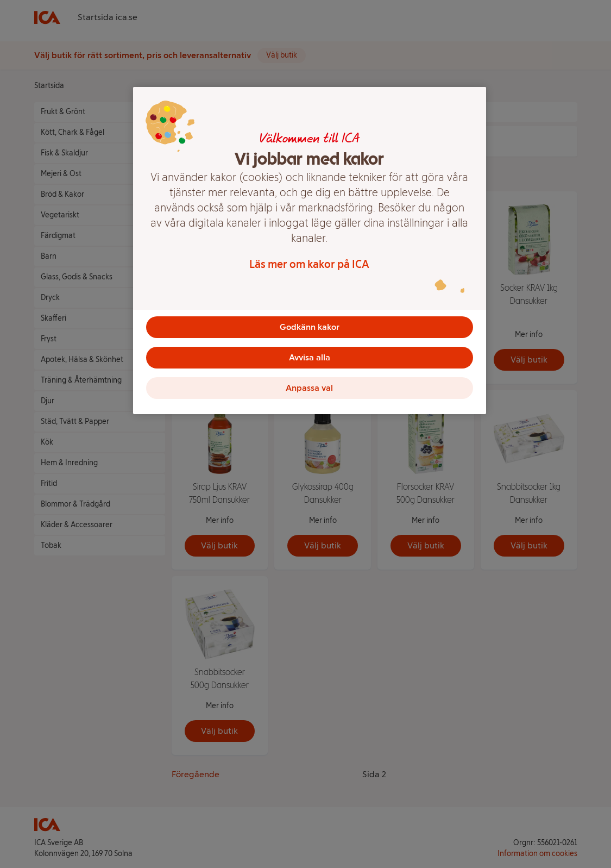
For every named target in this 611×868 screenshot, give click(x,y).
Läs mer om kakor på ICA (309, 264)
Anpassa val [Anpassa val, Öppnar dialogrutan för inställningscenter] (309, 388)
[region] (310, 251)
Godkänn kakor (310, 327)
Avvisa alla (310, 357)
